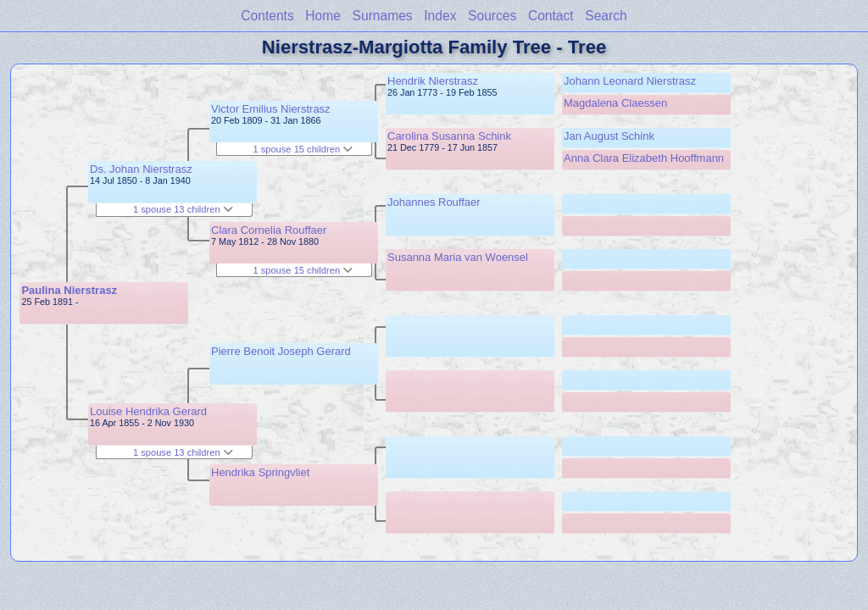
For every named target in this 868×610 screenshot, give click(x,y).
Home (323, 16)
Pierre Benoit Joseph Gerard (281, 351)
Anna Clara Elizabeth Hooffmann (644, 158)
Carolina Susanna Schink (449, 136)
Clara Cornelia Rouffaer (269, 230)
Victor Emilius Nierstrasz (271, 109)
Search (606, 16)
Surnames (383, 16)
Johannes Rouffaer (434, 202)
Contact (551, 16)
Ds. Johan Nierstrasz (141, 169)
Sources (492, 16)
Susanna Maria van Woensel (458, 257)
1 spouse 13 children (183, 209)
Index (440, 16)
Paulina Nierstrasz (69, 290)
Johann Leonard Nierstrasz (630, 81)
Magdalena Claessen (615, 103)
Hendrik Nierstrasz (433, 81)
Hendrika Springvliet (260, 472)
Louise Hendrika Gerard (148, 411)
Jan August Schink (609, 136)
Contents (267, 16)
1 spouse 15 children (303, 149)
